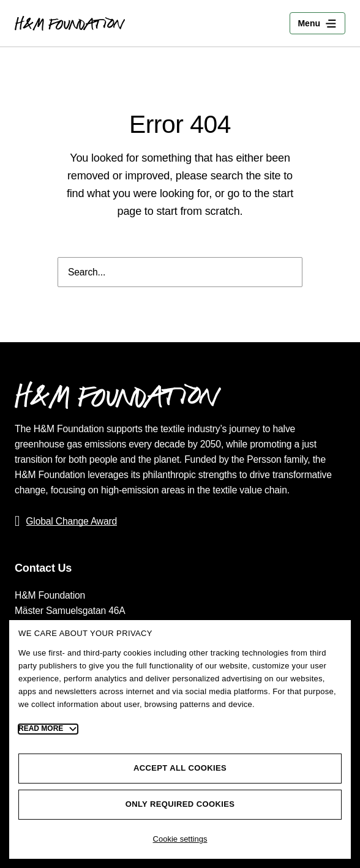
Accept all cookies (180, 768)
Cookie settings (180, 839)
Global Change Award (71, 521)
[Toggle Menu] (317, 23)
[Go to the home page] (70, 23)
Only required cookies (180, 804)
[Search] (285, 272)
